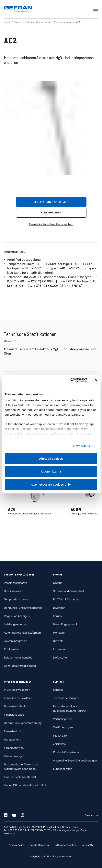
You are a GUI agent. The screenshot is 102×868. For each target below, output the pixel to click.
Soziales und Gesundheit (68, 591)
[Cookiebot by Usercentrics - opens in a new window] (70, 380)
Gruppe (58, 583)
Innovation (60, 649)
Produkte (19, 22)
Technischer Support (66, 698)
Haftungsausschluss (65, 845)
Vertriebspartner (63, 719)
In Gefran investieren (17, 690)
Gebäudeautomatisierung (20, 666)
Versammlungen (14, 756)
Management (12, 740)
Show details (81, 446)
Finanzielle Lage (14, 715)
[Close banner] (96, 380)
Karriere (58, 616)
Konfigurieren (51, 213)
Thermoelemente (63, 22)
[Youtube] (16, 815)
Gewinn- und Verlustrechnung (23, 723)
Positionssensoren (15, 583)
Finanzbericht (13, 731)
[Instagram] (25, 815)
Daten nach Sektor (16, 706)
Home (7, 22)
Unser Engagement (65, 624)
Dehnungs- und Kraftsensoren (23, 608)
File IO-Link (60, 736)
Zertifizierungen (63, 727)
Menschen (60, 633)
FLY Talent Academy (66, 600)
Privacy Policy (17, 845)
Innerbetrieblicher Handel (20, 777)
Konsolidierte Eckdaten (18, 698)
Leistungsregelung (16, 624)
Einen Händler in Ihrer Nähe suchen (51, 224)
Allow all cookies (51, 458)
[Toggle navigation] (96, 9)
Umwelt (58, 641)
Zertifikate (59, 744)
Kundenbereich (63, 769)
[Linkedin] (8, 815)
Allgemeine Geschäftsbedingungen (75, 761)
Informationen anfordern (51, 202)
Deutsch (90, 815)
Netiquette (88, 845)
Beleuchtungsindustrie (18, 658)
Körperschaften (14, 748)
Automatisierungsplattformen (22, 633)
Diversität (59, 608)
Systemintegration (16, 641)
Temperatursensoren (39, 22)
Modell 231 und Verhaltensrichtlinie (26, 785)
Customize (51, 471)
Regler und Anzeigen (17, 616)
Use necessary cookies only (51, 484)
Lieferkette (60, 658)
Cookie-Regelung (39, 845)
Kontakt (58, 690)
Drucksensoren (13, 591)
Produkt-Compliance (66, 752)
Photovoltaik (12, 649)
